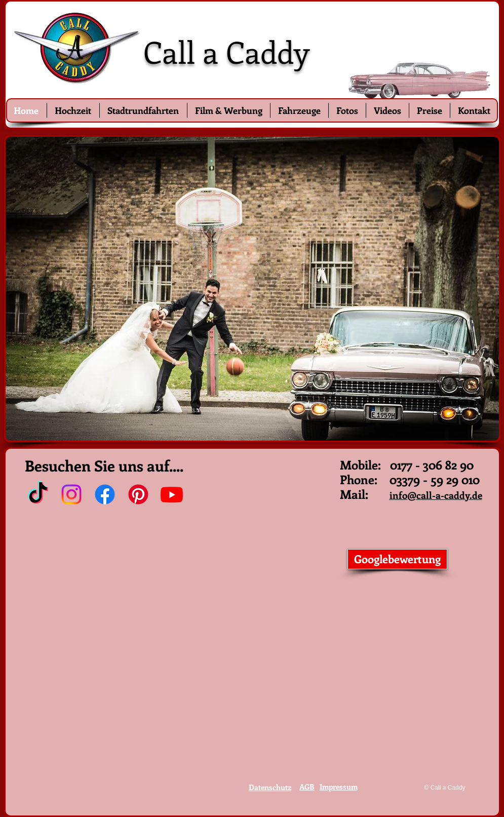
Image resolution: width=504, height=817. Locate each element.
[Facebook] (105, 494)
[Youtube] (172, 494)
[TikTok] (38, 494)
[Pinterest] (138, 494)
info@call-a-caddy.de (436, 495)
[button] (252, 289)
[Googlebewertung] (397, 559)
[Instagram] (71, 494)
